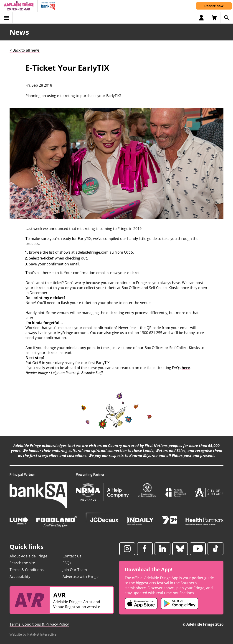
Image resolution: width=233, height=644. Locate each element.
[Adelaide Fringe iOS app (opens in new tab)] (141, 604)
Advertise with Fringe (81, 577)
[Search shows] (227, 18)
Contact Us (72, 556)
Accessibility (20, 577)
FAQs (67, 563)
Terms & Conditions (27, 570)
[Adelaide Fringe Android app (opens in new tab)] (180, 604)
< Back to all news (25, 50)
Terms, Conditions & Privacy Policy (39, 624)
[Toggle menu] (6, 18)
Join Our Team (75, 570)
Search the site (22, 563)
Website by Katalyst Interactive (33, 634)
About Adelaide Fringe (28, 556)
